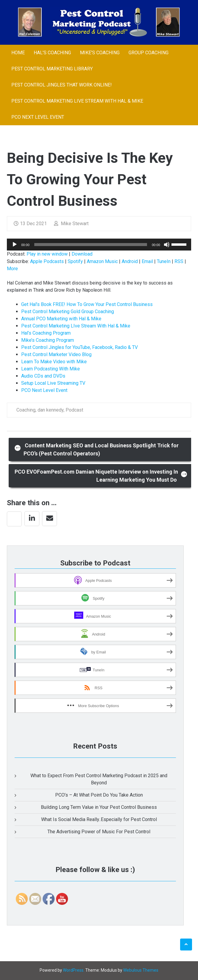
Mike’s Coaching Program (48, 340)
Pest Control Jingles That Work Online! (62, 85)
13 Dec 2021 (30, 224)
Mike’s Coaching (100, 53)
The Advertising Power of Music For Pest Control (99, 832)
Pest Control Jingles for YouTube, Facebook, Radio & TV (79, 347)
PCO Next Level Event (38, 117)
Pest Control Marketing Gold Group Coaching (68, 312)
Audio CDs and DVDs (43, 376)
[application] (99, 245)
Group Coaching (148, 53)
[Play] (15, 245)
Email (147, 261)
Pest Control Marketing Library (52, 69)
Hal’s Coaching (52, 53)
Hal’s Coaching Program (46, 333)
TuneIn (164, 261)
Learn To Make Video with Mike (54, 362)
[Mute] (167, 245)
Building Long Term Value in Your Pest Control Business (99, 807)
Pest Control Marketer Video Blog (56, 354)
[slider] (91, 245)
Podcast (74, 410)
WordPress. (74, 970)
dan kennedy (51, 410)
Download (82, 254)
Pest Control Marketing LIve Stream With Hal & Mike (77, 101)
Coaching (26, 410)
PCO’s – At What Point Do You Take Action (99, 795)
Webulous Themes (141, 970)
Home (18, 53)
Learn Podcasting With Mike (51, 369)
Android (130, 261)
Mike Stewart (71, 224)
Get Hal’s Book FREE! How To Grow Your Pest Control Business (87, 304)
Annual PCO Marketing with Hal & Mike (61, 319)
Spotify (75, 261)
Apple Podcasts (47, 261)
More (12, 269)
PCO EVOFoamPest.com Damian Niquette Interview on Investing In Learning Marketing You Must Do (101, 476)
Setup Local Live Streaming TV (53, 383)
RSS (179, 261)
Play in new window (47, 254)
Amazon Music (102, 261)
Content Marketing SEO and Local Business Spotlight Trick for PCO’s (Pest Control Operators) (97, 449)
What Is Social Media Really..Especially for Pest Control (99, 819)
